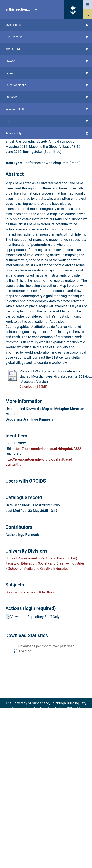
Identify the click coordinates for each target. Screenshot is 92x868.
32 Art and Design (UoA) (59, 558)
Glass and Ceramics (21, 592)
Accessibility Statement (46, 734)
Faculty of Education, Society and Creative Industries (45, 563)
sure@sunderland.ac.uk (51, 713)
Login (17, 90)
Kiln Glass (47, 592)
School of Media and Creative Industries (38, 569)
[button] (8, 617)
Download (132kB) (33, 387)
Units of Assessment (21, 558)
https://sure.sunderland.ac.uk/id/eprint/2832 (47, 449)
